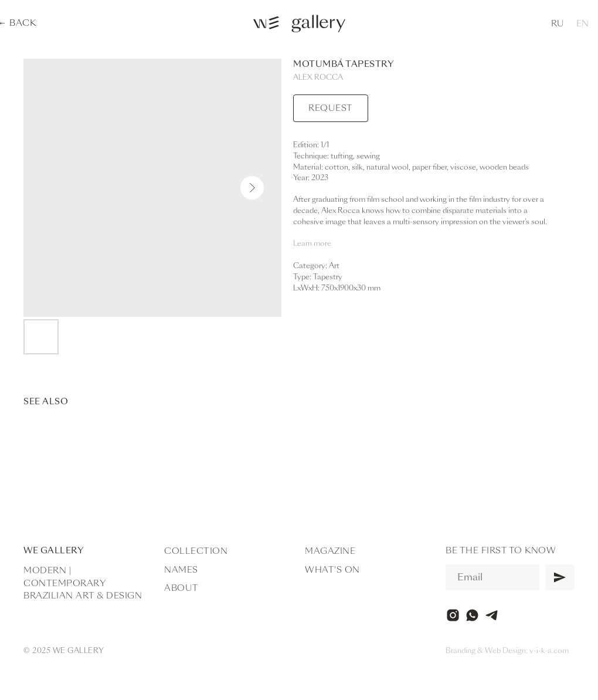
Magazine (330, 551)
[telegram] (492, 615)
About (181, 588)
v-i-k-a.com (549, 651)
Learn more (312, 244)
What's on (332, 570)
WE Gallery (54, 550)
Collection (196, 551)
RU (558, 23)
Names (181, 570)
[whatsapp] (472, 615)
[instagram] (453, 615)
